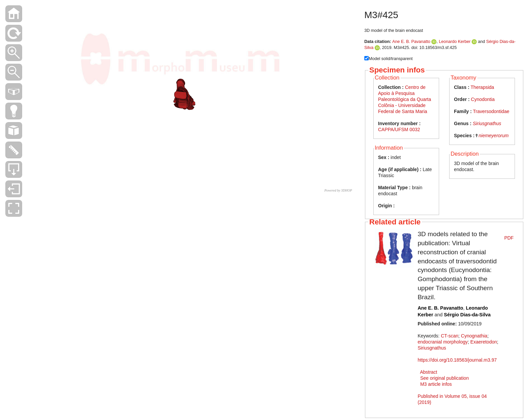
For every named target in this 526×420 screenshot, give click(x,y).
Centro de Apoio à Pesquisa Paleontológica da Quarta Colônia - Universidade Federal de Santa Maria (405, 99)
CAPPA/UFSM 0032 (399, 129)
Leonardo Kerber (455, 42)
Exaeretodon (484, 342)
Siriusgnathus (487, 123)
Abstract (429, 372)
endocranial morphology (443, 342)
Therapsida (482, 87)
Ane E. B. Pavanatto (411, 42)
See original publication (445, 378)
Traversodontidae (491, 111)
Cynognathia (474, 336)
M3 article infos (436, 384)
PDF (509, 238)
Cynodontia (483, 99)
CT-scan (450, 336)
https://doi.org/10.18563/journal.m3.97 (457, 360)
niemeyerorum (494, 136)
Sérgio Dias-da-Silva (467, 315)
